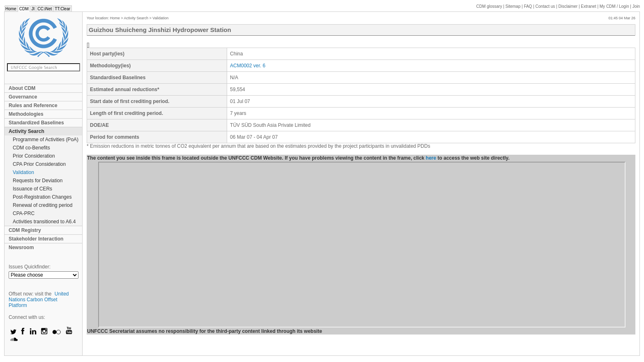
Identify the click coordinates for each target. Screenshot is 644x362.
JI (33, 9)
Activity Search (26, 131)
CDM (24, 9)
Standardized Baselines (36, 123)
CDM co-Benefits (31, 148)
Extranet (588, 6)
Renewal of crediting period (43, 205)
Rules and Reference (33, 105)
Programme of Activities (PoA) (46, 140)
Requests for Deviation (38, 181)
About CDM (22, 88)
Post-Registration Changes (42, 197)
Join (636, 6)
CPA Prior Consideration (39, 164)
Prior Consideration (34, 156)
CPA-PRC (24, 213)
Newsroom (21, 247)
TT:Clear (62, 9)
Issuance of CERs (32, 189)
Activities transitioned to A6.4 (44, 222)
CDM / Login (615, 6)
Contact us (545, 6)
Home (11, 9)
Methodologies (26, 114)
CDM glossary (489, 6)
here (431, 158)
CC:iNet (45, 9)
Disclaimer (568, 6)
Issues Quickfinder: (30, 267)
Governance (23, 97)
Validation (23, 172)
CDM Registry (25, 230)
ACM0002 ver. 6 (248, 66)
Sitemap (513, 6)
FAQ (528, 6)
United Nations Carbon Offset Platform (39, 300)
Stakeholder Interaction (36, 239)
